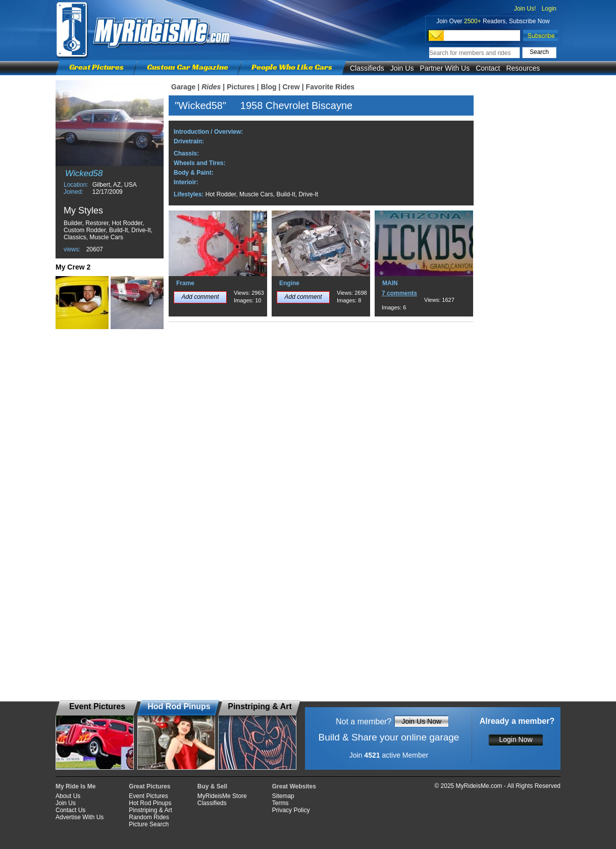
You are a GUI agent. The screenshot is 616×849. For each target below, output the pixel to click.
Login (549, 9)
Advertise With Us (80, 817)
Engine (289, 283)
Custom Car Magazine (188, 67)
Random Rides (149, 817)
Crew (291, 87)
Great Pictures (96, 67)
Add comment (200, 297)
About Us (68, 796)
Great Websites (294, 786)
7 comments (399, 293)
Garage (183, 87)
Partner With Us (445, 68)
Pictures (241, 87)
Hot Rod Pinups (150, 803)
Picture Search (149, 824)
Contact (488, 68)
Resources (523, 68)
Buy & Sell (212, 786)
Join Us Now (421, 721)
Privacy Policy (291, 810)
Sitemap (283, 796)
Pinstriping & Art (150, 810)
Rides (211, 87)
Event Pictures (148, 796)
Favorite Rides (330, 87)
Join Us (402, 68)
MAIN (390, 283)
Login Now (516, 739)
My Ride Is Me (75, 786)
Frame (185, 283)
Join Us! (525, 9)
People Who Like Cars (292, 67)
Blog (268, 87)
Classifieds (367, 68)
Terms (280, 803)
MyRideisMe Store (222, 796)
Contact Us (70, 810)
